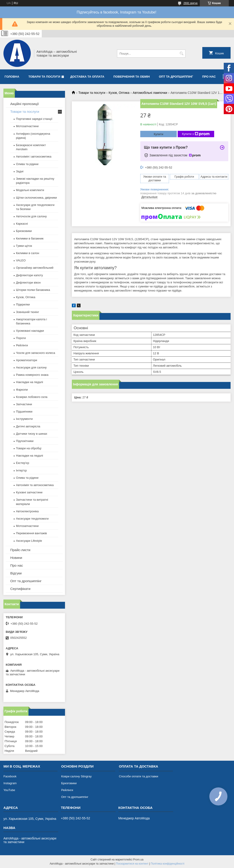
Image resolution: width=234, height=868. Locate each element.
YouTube (9, 790)
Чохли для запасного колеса (36, 353)
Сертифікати (20, 589)
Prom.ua (138, 860)
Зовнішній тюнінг (27, 312)
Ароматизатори (27, 360)
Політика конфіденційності (168, 864)
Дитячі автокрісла (28, 426)
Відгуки (16, 573)
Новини (16, 558)
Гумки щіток (24, 246)
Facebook (10, 776)
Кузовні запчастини (29, 492)
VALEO (21, 260)
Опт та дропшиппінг (176, 77)
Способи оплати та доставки (138, 776)
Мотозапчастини (27, 126)
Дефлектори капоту (29, 275)
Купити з (196, 134)
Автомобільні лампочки (150, 93)
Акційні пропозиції (25, 104)
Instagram (10, 783)
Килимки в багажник (30, 238)
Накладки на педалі (30, 382)
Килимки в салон (28, 253)
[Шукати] (181, 54)
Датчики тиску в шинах (32, 434)
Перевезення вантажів (31, 533)
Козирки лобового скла (32, 397)
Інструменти (24, 419)
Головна (12, 77)
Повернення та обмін (131, 77)
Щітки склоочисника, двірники (36, 198)
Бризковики (24, 231)
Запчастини (24, 404)
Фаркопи (22, 390)
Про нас (209, 77)
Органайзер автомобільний (35, 268)
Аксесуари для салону (31, 367)
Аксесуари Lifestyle (29, 541)
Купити (159, 134)
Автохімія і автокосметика (34, 157)
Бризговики (69, 783)
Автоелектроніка (27, 511)
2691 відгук (190, 3)
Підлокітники (25, 441)
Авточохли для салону (31, 216)
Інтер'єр (21, 470)
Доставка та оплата (87, 77)
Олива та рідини (27, 164)
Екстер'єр (23, 463)
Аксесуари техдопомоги (32, 519)
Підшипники (24, 412)
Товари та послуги (44, 77)
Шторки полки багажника (33, 290)
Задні (20, 171)
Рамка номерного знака (32, 375)
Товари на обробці (29, 448)
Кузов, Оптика (119, 93)
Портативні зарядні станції (34, 119)
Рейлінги (22, 345)
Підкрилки (23, 304)
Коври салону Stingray (76, 776)
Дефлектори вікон (28, 283)
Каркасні (22, 224)
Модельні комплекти (30, 190)
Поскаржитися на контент (132, 864)
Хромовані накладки (30, 331)
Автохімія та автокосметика (35, 485)
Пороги (21, 338)
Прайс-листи (20, 550)
